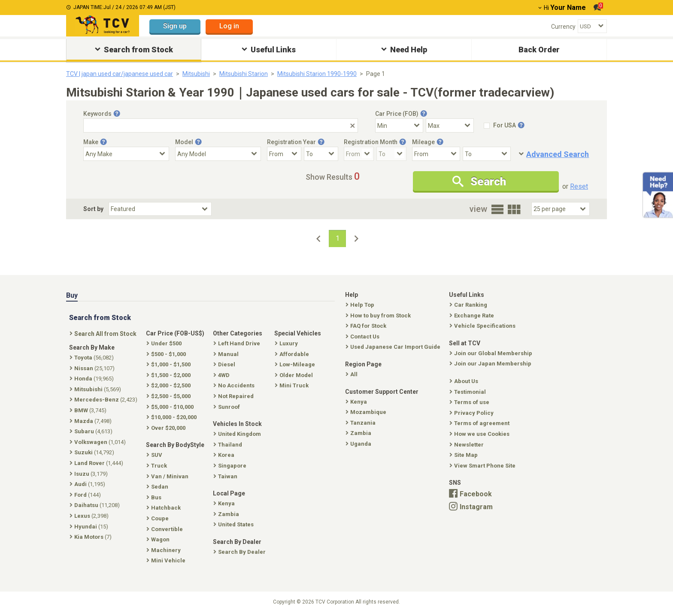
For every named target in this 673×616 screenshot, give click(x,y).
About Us (465, 381)
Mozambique (367, 412)
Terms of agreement (480, 423)
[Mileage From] (436, 154)
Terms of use (470, 402)
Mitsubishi (196, 74)
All (352, 374)
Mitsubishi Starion (244, 74)
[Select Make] (126, 154)
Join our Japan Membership (491, 364)
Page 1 (376, 74)
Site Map (464, 455)
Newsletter (467, 445)
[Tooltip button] (117, 114)
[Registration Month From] (359, 154)
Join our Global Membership (492, 353)
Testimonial (468, 392)
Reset (579, 186)
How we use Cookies (480, 434)
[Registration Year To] (321, 154)
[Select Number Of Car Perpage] (561, 209)
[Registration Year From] (284, 154)
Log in (229, 26)
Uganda (359, 444)
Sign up (175, 26)
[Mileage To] (487, 154)
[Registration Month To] (391, 154)
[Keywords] (221, 125)
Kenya (357, 402)
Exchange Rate (473, 316)
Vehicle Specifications (483, 326)
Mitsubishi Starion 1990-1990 (317, 74)
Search (479, 181)
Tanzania (361, 423)
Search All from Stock (104, 334)
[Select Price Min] (399, 125)
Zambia (359, 433)
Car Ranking (469, 305)
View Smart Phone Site (483, 466)
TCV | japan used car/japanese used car (120, 74)
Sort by (93, 209)
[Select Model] (218, 154)
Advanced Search (558, 154)
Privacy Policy (472, 413)
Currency (563, 27)
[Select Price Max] (450, 125)
